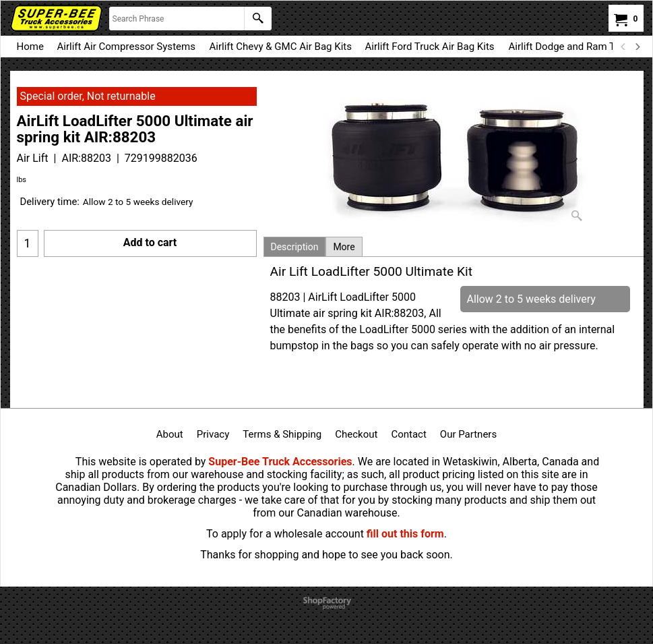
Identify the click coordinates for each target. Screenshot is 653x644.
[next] (638, 47)
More (344, 247)
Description (295, 247)
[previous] (624, 47)
